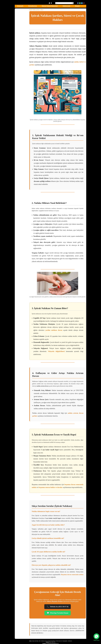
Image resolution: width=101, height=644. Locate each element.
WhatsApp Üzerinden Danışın (58, 613)
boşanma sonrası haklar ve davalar (51, 487)
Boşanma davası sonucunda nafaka (72, 575)
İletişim (77, 6)
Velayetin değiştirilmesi (56, 351)
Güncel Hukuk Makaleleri (50, 6)
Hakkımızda (66, 6)
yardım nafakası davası (54, 330)
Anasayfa (20, 6)
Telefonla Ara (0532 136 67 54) (58, 607)
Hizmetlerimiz (33, 6)
